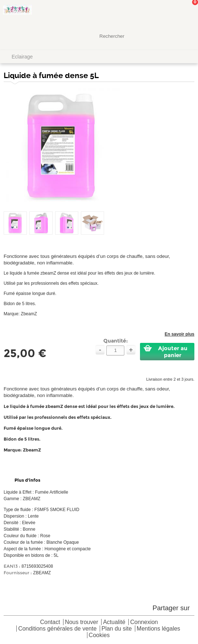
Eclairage (22, 57)
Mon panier (187, 13)
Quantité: (115, 341)
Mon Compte (165, 13)
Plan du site (117, 629)
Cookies (99, 635)
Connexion (144, 622)
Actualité (114, 622)
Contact (50, 622)
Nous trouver (82, 622)
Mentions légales (158, 629)
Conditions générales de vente (57, 629)
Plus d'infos (27, 480)
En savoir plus (180, 334)
